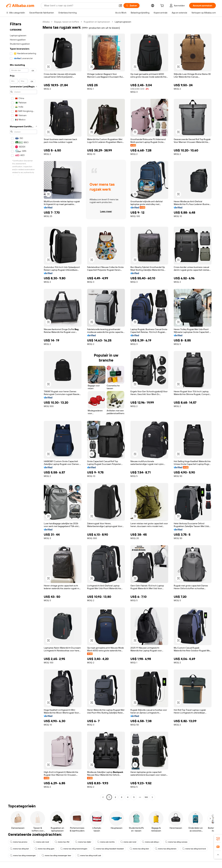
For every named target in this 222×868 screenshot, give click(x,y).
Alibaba (46, 22)
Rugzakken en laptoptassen (97, 22)
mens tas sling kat (19, 849)
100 (146, 797)
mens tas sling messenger (23, 856)
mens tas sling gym (45, 849)
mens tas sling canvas (176, 842)
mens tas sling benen (166, 849)
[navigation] (23, 410)
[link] (218, 839)
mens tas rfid (62, 842)
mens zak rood (41, 842)
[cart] (163, 6)
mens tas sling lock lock (194, 849)
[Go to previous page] (103, 797)
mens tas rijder (83, 842)
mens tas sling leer (139, 849)
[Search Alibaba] (80, 6)
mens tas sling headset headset (108, 849)
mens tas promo (19, 842)
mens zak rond (128, 842)
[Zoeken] (132, 6)
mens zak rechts (106, 842)
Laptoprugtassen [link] (123, 22)
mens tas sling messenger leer (56, 856)
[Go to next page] (152, 797)
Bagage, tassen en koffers (67, 22)
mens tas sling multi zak (89, 856)
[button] (120, 6)
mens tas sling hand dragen (74, 849)
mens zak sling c (151, 842)
